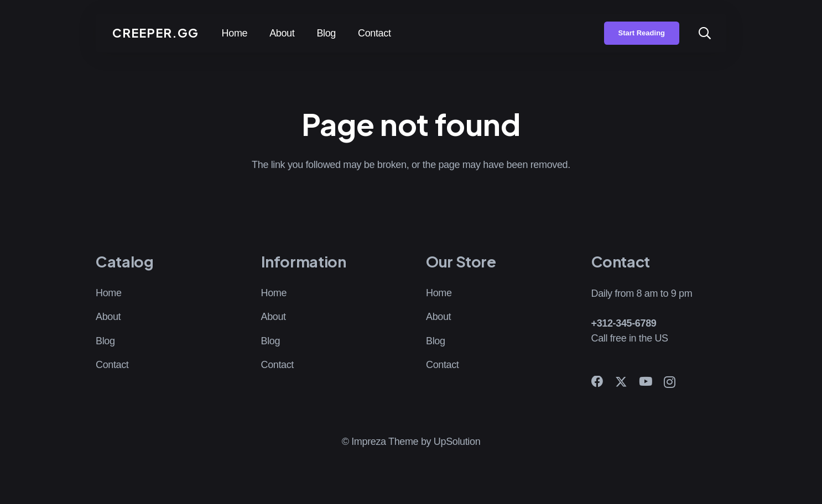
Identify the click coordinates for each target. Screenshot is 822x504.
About (108, 317)
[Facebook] (597, 382)
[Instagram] (670, 382)
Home (109, 293)
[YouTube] (646, 382)
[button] (705, 33)
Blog (105, 341)
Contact (112, 365)
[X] (621, 382)
